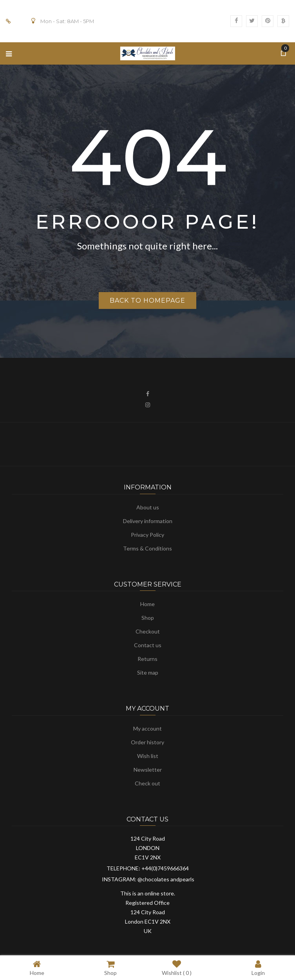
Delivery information (148, 521)
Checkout (148, 631)
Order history (147, 742)
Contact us (148, 645)
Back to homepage (147, 300)
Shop (148, 618)
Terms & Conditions (147, 548)
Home (147, 604)
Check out (147, 783)
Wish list (148, 756)
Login (258, 968)
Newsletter (148, 770)
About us (148, 507)
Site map (148, 672)
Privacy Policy (147, 535)
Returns (147, 659)
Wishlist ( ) (177, 968)
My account (147, 728)
